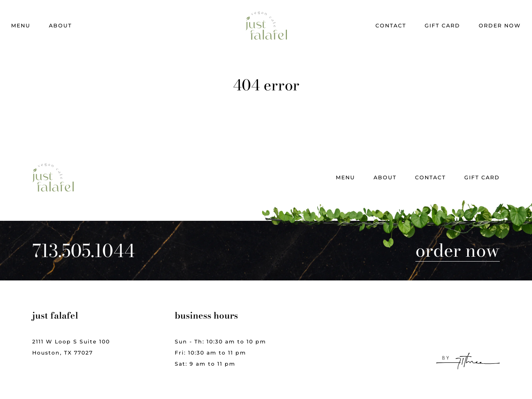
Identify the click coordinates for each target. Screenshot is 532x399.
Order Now (500, 26)
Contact (391, 26)
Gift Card (442, 26)
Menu (21, 26)
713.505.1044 (83, 251)
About (60, 26)
